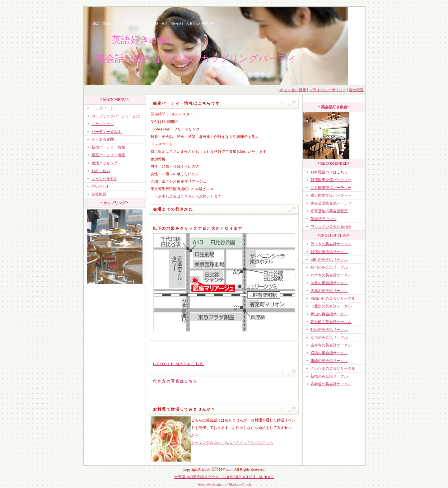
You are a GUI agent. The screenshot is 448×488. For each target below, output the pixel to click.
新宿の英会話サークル (329, 252)
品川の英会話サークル (329, 267)
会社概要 (356, 90)
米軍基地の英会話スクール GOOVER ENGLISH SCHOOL (224, 477)
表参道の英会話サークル (331, 384)
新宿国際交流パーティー (331, 180)
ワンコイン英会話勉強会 (331, 227)
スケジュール (103, 124)
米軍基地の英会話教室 (329, 211)
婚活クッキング (105, 163)
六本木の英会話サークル (331, 275)
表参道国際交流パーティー (333, 203)
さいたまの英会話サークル (333, 368)
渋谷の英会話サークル (329, 283)
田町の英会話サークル (329, 260)
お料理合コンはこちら (329, 172)
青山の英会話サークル (329, 314)
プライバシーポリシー (328, 90)
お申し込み (101, 171)
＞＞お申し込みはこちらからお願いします (186, 196)
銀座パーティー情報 (108, 155)
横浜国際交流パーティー (331, 195)
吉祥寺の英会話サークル (331, 345)
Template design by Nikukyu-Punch (224, 484)
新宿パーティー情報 (108, 147)
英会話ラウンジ (324, 219)
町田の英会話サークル (329, 330)
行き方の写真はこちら (175, 381)
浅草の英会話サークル (329, 291)
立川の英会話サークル (329, 337)
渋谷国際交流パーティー (331, 188)
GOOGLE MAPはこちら (179, 364)
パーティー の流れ (107, 132)
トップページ (103, 108)
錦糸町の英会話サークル (331, 322)
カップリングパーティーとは (116, 116)
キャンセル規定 (293, 90)
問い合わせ (101, 186)
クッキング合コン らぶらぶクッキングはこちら (232, 443)
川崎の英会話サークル (329, 361)
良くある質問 (103, 139)
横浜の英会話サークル (329, 353)
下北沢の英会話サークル (331, 306)
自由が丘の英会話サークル (333, 298)
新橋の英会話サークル (329, 376)
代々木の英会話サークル (331, 244)
